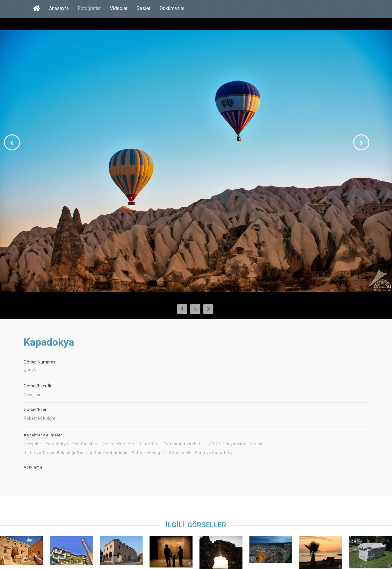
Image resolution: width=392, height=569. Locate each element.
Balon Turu (149, 444)
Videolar (119, 8)
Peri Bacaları (85, 444)
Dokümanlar (172, 8)
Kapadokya (57, 444)
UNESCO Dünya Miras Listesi (234, 444)
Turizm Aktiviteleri (182, 444)
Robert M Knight (148, 453)
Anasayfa (59, 8)
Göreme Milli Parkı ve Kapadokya (202, 453)
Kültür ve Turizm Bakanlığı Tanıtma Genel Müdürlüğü (76, 453)
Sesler (143, 8)
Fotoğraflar (89, 8)
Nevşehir (32, 444)
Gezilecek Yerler (118, 444)
